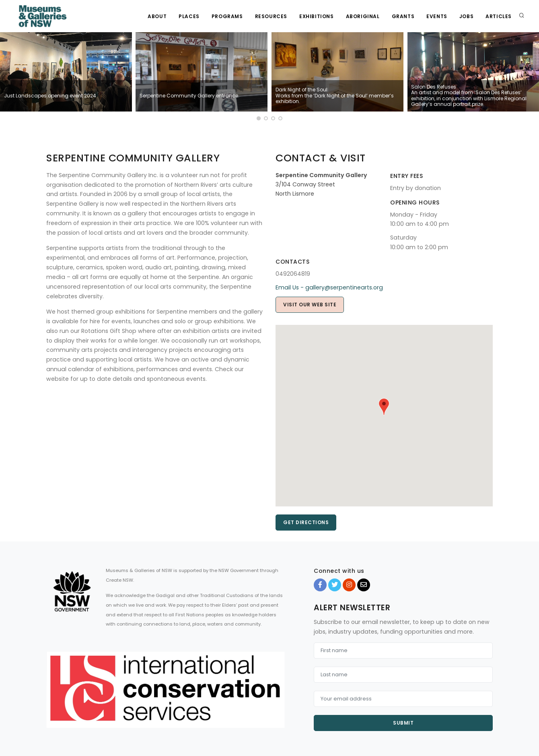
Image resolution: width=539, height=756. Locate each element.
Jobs (466, 16)
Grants (403, 16)
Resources (271, 16)
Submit (403, 723)
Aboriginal (363, 16)
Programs (227, 16)
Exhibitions (317, 16)
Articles (499, 16)
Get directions (306, 522)
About (157, 16)
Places (189, 16)
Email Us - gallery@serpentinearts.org (329, 287)
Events (437, 16)
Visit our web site (310, 305)
